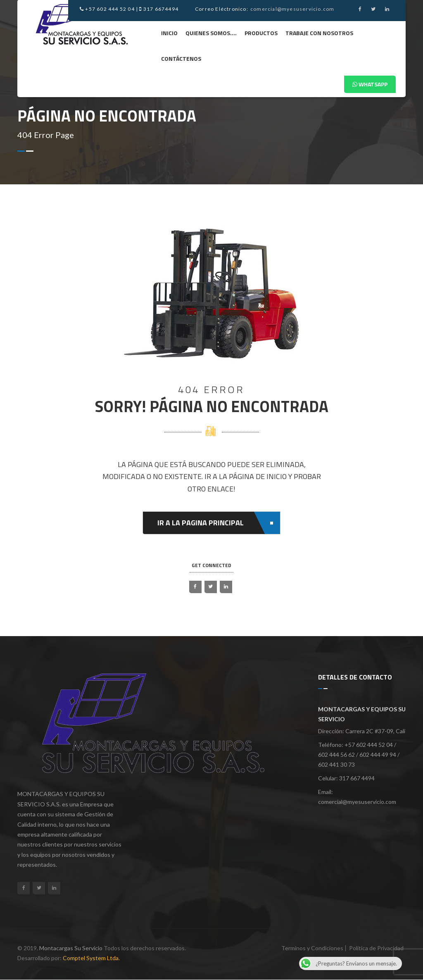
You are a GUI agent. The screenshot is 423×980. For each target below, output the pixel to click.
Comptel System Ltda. (91, 958)
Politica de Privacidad (376, 948)
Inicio (169, 33)
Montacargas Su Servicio (71, 948)
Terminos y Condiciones (312, 948)
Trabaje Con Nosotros (319, 33)
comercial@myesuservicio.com (292, 9)
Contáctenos (181, 58)
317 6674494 (159, 9)
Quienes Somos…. (211, 33)
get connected (211, 565)
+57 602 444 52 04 (107, 9)
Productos (261, 33)
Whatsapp (370, 84)
